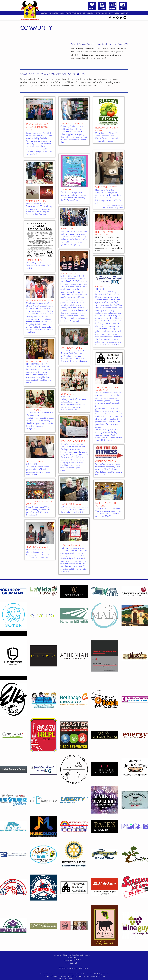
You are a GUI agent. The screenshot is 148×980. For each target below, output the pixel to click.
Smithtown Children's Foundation (71, 82)
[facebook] (110, 18)
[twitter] (114, 18)
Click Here (101, 976)
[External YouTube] (44, 51)
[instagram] (117, 18)
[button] (54, 13)
